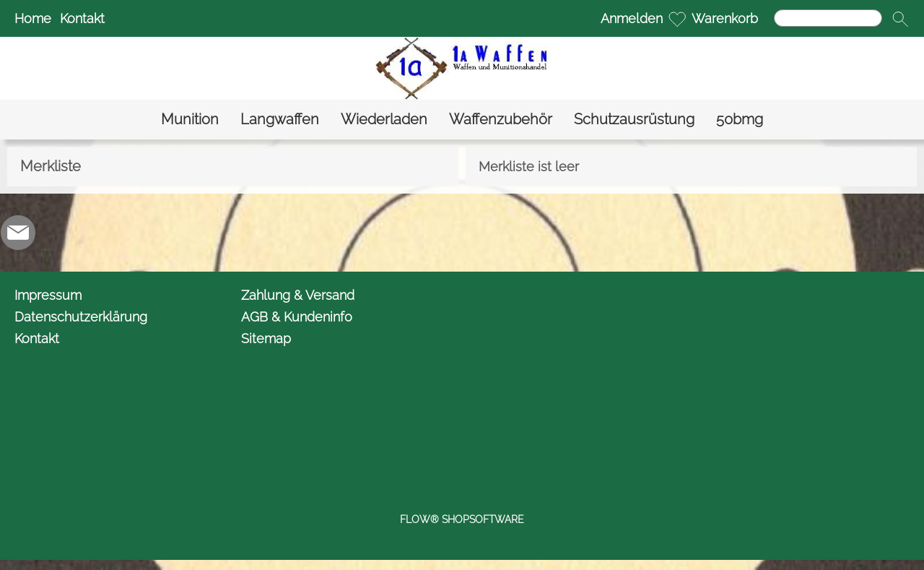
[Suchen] (828, 18)
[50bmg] (740, 120)
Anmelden (632, 18)
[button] (900, 19)
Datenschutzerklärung (81, 317)
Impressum (48, 295)
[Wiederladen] (384, 120)
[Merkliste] (677, 19)
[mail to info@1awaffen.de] (18, 233)
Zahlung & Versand (298, 295)
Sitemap (266, 338)
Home (33, 18)
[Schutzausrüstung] (634, 120)
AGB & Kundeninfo (297, 317)
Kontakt (82, 18)
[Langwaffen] (280, 120)
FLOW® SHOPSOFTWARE (462, 519)
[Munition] (190, 120)
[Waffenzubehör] (501, 120)
